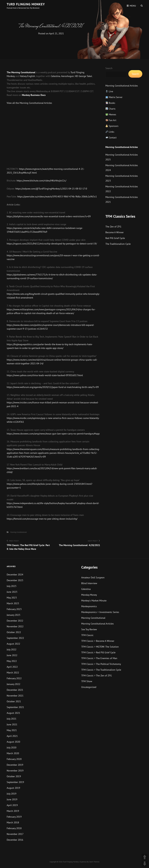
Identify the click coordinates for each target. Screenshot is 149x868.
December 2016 (15, 840)
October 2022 (14, 632)
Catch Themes (94, 862)
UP (145, 857)
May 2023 (12, 598)
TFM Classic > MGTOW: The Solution (100, 647)
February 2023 (14, 609)
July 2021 (12, 719)
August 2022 (13, 644)
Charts (111, 109)
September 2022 (15, 638)
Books (110, 103)
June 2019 (12, 799)
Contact (111, 138)
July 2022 (12, 649)
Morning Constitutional (18, 532)
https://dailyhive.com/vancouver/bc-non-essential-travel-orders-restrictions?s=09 (49, 216)
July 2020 (12, 748)
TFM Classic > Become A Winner (98, 641)
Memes (111, 114)
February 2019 (14, 817)
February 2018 (14, 828)
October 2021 (14, 701)
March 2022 (13, 673)
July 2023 (12, 586)
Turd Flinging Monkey (26, 4)
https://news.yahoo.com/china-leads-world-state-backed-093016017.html (45, 375)
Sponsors (112, 126)
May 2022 (12, 661)
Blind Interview (89, 583)
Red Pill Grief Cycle (115, 238)
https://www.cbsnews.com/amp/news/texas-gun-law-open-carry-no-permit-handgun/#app (53, 434)
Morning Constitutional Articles (122, 86)
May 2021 (12, 730)
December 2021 (15, 690)
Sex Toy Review (89, 629)
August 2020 (13, 742)
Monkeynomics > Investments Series (100, 612)
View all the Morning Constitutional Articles (29, 103)
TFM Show (87, 681)
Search (109, 68)
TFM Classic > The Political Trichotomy (101, 664)
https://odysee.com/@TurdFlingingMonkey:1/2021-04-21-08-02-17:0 (51, 189)
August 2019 (13, 788)
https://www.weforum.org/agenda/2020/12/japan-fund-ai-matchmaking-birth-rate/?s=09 (53, 387)
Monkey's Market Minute (94, 601)
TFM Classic (87, 635)
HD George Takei (83, 76)
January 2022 (13, 684)
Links (110, 132)
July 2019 (12, 794)
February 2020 (14, 759)
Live (109, 91)
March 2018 (13, 822)
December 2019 (15, 765)
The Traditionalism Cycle (118, 244)
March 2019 (13, 811)
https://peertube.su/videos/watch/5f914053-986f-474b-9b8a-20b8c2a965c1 (57, 197)
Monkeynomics (89, 606)
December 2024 (15, 575)
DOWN (145, 864)
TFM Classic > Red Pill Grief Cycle (98, 652)
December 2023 (15, 580)
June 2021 (12, 724)
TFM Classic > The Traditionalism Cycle (101, 670)
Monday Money (89, 595)
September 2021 (15, 707)
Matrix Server (114, 97)
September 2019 (15, 782)
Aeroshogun (67, 76)
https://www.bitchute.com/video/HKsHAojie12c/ (41, 181)
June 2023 (12, 592)
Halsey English (27, 76)
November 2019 (15, 771)
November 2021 (15, 696)
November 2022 (15, 626)
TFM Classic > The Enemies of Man (99, 658)
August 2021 (13, 713)
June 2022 (12, 655)
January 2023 (13, 615)
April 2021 (12, 736)
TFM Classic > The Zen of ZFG (96, 676)
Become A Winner (115, 232)
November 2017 (15, 834)
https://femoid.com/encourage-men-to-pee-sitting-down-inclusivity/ (42, 519)
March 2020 (13, 753)
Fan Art (111, 120)
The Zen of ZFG (113, 227)
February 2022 (14, 678)
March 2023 (13, 603)
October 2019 (14, 776)
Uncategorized (89, 687)
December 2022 (15, 621)
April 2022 (12, 667)
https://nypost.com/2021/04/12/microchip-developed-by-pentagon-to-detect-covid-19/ (52, 244)
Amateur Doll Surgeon (93, 577)
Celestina (56, 76)
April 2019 (12, 805)
